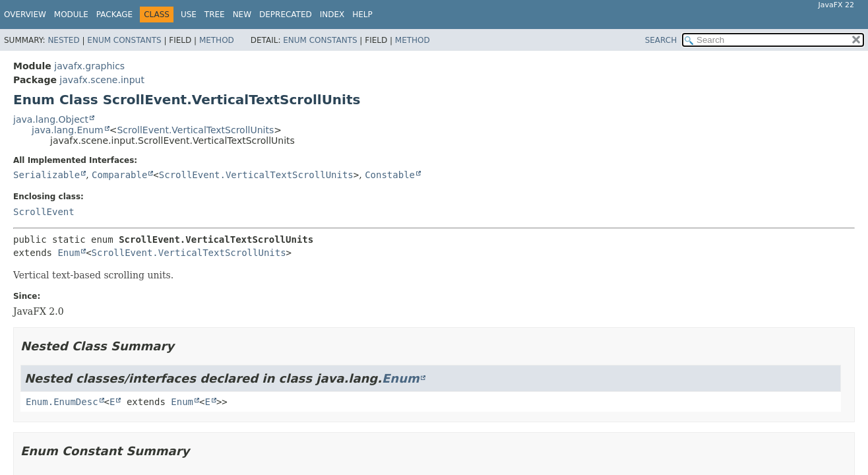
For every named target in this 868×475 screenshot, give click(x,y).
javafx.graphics (89, 66)
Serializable (46, 175)
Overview (25, 15)
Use (189, 15)
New (242, 15)
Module (71, 15)
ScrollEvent (44, 212)
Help (362, 15)
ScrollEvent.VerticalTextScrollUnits (195, 130)
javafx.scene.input (102, 80)
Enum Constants (124, 40)
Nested (63, 40)
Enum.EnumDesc (62, 402)
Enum (69, 253)
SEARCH (661, 40)
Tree (215, 15)
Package (114, 15)
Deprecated (286, 15)
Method (217, 40)
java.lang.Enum (68, 130)
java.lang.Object (51, 119)
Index (332, 15)
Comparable (119, 175)
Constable (390, 175)
